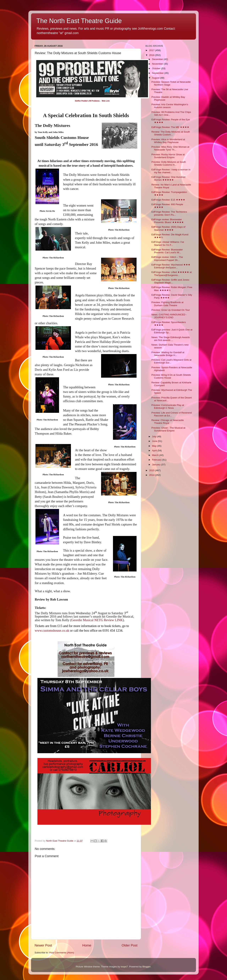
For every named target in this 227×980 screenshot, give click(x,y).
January (157, 465)
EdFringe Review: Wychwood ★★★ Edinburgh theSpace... (171, 266)
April (155, 451)
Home (87, 945)
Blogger (146, 967)
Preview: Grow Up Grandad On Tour (171, 310)
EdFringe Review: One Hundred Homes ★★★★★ (168, 178)
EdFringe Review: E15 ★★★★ (168, 200)
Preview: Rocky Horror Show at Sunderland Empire (168, 156)
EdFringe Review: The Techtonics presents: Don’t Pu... (169, 213)
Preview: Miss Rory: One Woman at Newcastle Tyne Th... (170, 148)
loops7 (124, 967)
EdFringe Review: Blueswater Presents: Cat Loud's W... (167, 251)
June (155, 441)
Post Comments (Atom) (62, 953)
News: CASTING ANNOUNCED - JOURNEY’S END (169, 316)
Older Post (130, 945)
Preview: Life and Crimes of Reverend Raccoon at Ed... (172, 414)
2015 (152, 470)
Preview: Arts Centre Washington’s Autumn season (170, 106)
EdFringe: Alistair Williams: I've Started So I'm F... (168, 243)
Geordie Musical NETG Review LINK (97, 620)
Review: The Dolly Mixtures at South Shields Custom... (171, 133)
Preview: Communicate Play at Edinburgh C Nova (168, 406)
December (158, 59)
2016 (152, 55)
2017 (152, 50)
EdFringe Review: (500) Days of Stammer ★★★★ (168, 228)
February (157, 460)
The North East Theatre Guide (79, 21)
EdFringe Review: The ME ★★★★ (170, 127)
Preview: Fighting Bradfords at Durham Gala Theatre (168, 304)
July (154, 436)
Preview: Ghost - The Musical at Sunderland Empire (168, 429)
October (157, 68)
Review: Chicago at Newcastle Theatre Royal (168, 422)
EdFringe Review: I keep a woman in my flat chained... (171, 171)
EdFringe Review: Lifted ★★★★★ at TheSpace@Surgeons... (172, 274)
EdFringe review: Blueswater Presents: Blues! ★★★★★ (168, 221)
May (155, 446)
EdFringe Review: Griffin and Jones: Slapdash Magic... (171, 281)
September (158, 73)
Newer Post (43, 945)
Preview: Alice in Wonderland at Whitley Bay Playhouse (168, 141)
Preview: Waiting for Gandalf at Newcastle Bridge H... (168, 354)
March (156, 455)
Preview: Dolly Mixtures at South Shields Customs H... (169, 163)
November (158, 64)
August (156, 78)
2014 (152, 475)
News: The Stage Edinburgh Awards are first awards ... (171, 339)
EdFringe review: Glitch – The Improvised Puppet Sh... (167, 258)
